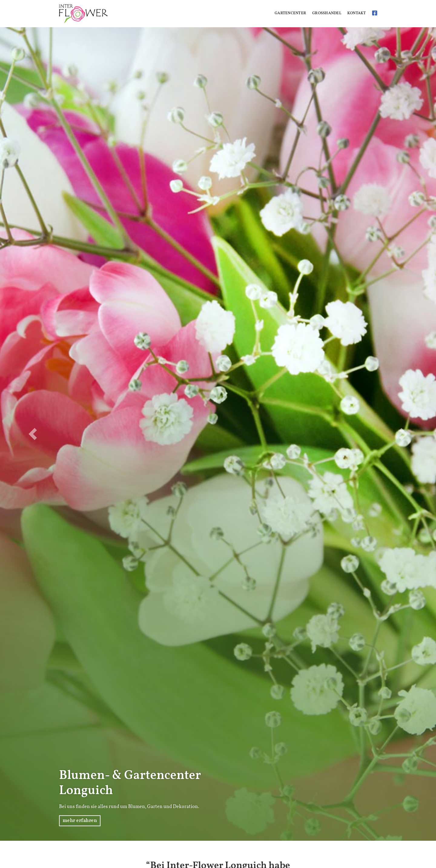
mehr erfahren (80, 821)
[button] (33, 434)
